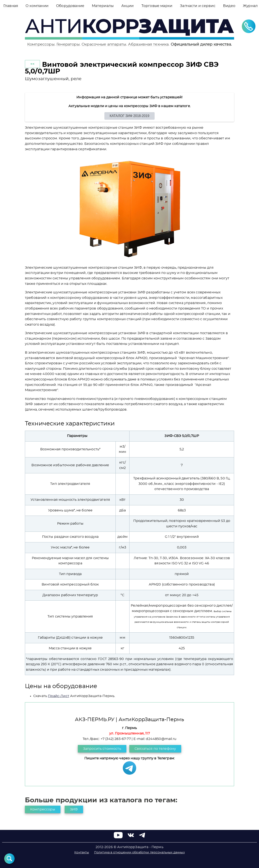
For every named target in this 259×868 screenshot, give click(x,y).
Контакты (82, 853)
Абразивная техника (148, 44)
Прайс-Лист (59, 696)
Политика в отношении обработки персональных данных (139, 853)
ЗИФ (74, 809)
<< (32, 64)
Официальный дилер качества (201, 44)
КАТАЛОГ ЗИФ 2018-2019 (129, 116)
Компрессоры (41, 44)
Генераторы (68, 44)
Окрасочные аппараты (104, 44)
